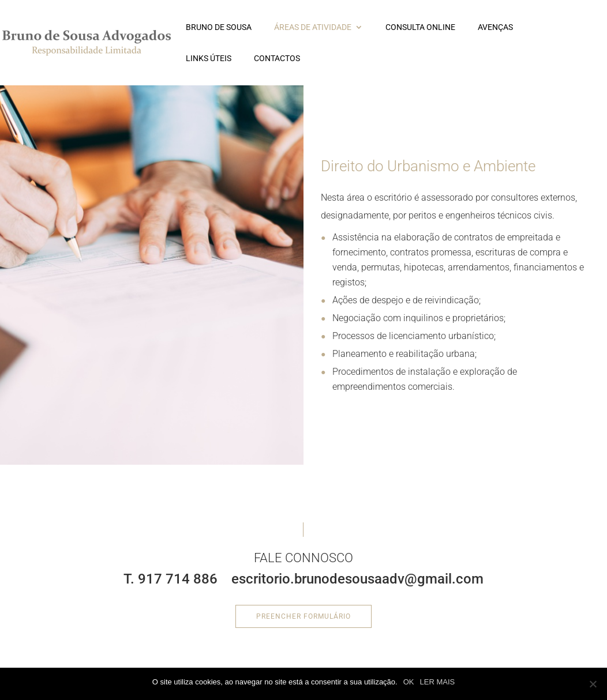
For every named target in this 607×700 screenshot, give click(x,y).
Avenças (495, 27)
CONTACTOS (277, 59)
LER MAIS (438, 682)
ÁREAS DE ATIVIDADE (313, 27)
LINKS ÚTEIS (209, 59)
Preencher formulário (303, 616)
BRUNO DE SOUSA (219, 27)
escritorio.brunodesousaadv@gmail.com (357, 579)
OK (409, 682)
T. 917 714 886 (171, 579)
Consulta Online (420, 27)
